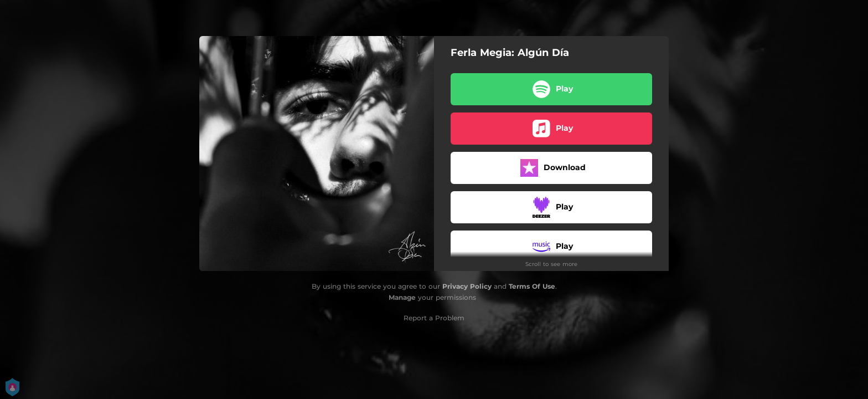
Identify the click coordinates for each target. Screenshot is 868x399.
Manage (402, 297)
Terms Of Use (532, 286)
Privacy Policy (467, 286)
